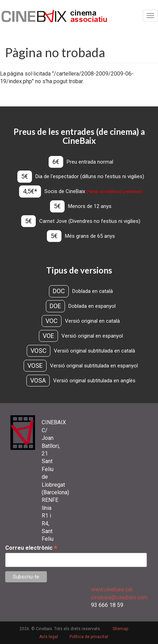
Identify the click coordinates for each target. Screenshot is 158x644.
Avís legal (49, 637)
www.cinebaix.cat (112, 589)
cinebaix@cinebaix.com (119, 597)
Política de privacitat (89, 637)
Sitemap (120, 629)
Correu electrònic (31, 548)
